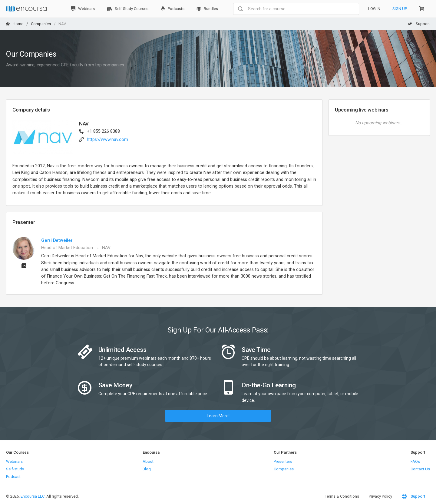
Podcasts (172, 9)
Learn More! (218, 416)
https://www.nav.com (107, 140)
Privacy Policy (380, 496)
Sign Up (400, 9)
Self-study (15, 469)
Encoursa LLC (33, 496)
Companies (41, 24)
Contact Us (420, 469)
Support (419, 24)
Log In (374, 9)
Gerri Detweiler (57, 240)
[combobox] (296, 9)
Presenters (283, 461)
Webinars (83, 9)
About (148, 461)
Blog (147, 469)
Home (15, 24)
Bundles (207, 9)
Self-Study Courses (128, 9)
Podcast (13, 477)
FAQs (415, 461)
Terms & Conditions (342, 496)
